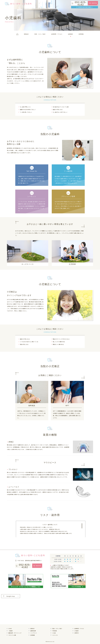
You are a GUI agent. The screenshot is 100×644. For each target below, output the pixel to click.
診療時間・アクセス (79, 629)
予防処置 (55, 631)
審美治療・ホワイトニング (15, 633)
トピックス (55, 635)
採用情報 (33, 635)
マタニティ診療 (12, 635)
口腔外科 (76, 633)
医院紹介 (33, 629)
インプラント (34, 633)
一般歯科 (11, 631)
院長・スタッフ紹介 (57, 629)
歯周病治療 (33, 631)
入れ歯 (54, 633)
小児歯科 (76, 631)
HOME (10, 629)
